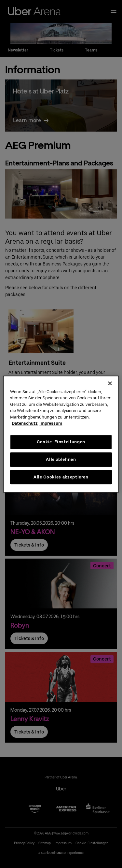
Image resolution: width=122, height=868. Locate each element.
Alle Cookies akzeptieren (61, 477)
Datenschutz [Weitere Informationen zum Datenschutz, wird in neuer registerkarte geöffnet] (25, 423)
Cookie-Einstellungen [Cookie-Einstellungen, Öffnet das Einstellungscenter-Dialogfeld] (61, 442)
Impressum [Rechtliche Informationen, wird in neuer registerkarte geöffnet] (51, 423)
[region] (61, 434)
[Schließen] (110, 383)
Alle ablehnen (61, 459)
